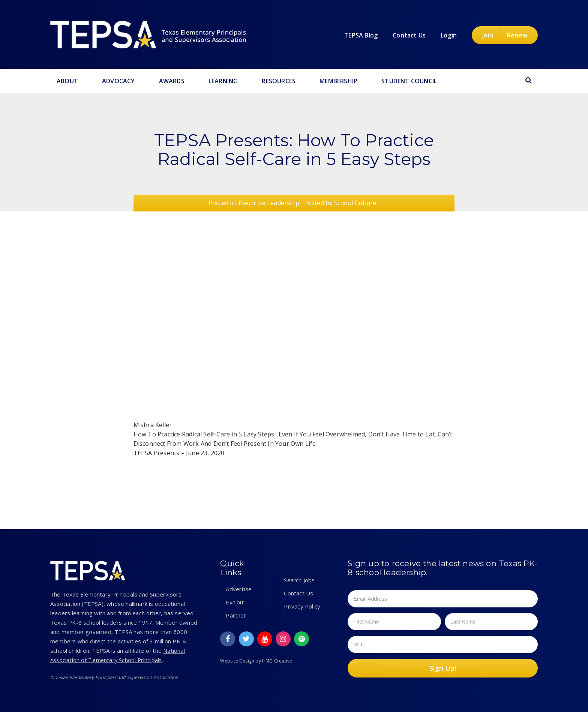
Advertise (239, 589)
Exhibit (235, 602)
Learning (223, 81)
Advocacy (118, 81)
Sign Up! (443, 668)
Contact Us (298, 593)
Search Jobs (299, 580)
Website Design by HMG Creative (256, 661)
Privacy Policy (302, 606)
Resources (279, 81)
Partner (236, 615)
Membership (338, 81)
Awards (172, 81)
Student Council (409, 81)
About (67, 81)
